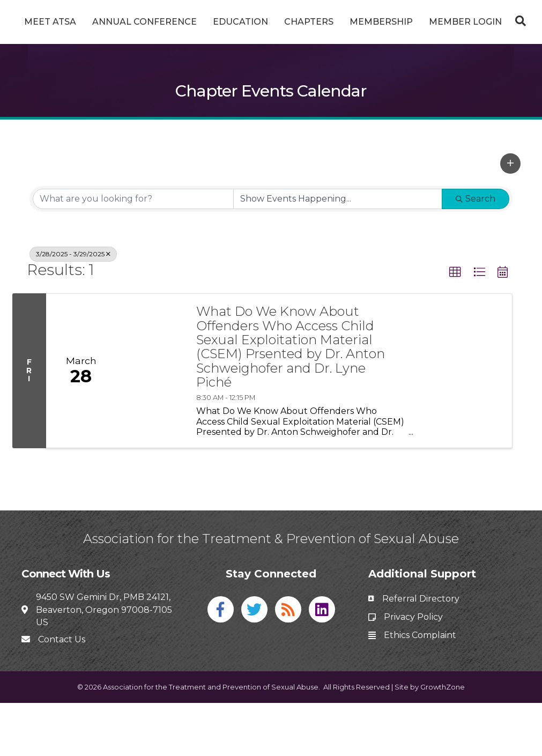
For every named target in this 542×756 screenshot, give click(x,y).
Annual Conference (157, 22)
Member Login (271, 50)
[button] (510, 216)
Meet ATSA (62, 22)
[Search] (271, 77)
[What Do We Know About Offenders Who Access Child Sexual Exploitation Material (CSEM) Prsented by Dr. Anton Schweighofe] (151, 424)
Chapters (402, 22)
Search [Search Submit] (476, 251)
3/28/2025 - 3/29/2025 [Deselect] (73, 306)
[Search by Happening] (338, 251)
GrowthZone (443, 740)
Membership (474, 22)
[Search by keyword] (133, 251)
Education (253, 22)
